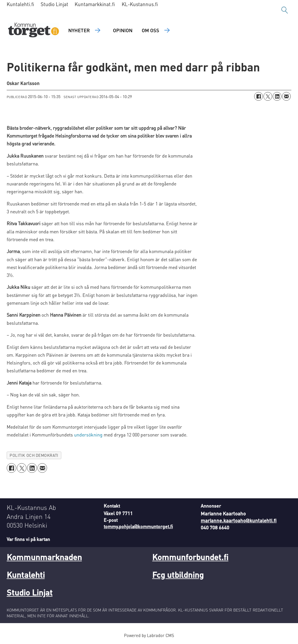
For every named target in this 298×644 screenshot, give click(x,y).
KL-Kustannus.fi (140, 4)
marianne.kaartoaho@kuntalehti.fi (239, 520)
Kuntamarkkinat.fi (95, 4)
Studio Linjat (54, 4)
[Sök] (285, 10)
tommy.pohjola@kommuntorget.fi (138, 526)
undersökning (88, 435)
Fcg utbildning (178, 575)
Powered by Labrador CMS (149, 635)
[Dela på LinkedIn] (277, 96)
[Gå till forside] (34, 31)
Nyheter (79, 30)
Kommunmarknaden (44, 557)
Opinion (123, 30)
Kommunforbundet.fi (190, 557)
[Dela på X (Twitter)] (268, 96)
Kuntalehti (26, 575)
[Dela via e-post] (286, 96)
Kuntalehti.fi (20, 4)
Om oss (150, 30)
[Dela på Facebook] (258, 96)
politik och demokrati (34, 455)
